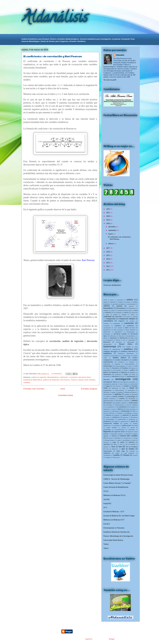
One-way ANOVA (109, 413)
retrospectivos (127, 438)
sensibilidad (126, 440)
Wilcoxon (115, 457)
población (126, 415)
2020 (108, 216)
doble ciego (134, 338)
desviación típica (85, 377)
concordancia (108, 321)
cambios (106, 310)
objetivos (120, 409)
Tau (121, 444)
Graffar (126, 370)
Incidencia (118, 374)
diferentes (113, 336)
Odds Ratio (115, 411)
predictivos (116, 417)
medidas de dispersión (131, 394)
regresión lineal (119, 432)
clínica (133, 315)
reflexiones (132, 430)
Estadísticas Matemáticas (33, 380)
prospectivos (124, 421)
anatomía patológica (119, 304)
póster (108, 417)
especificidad (116, 349)
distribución (124, 338)
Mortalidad (119, 401)
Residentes (118, 438)
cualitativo (118, 326)
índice (126, 374)
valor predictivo (129, 453)
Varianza (126, 455)
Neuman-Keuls (119, 405)
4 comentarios (57, 374)
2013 (108, 263)
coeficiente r (64, 377)
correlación (74, 377)
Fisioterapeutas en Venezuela (114, 528)
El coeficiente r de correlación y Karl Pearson (53, 56)
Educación (107, 342)
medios (108, 396)
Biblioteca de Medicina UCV (114, 520)
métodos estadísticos (110, 399)
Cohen (128, 317)
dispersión (113, 338)
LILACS (107, 524)
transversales (108, 451)
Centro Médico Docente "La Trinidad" (117, 483)
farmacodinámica (130, 364)
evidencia (132, 362)
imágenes (133, 372)
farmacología (108, 366)
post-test (135, 415)
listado (132, 388)
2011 (108, 270)
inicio (123, 376)
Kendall (126, 386)
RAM (136, 425)
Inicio (63, 389)
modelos (122, 399)
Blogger (112, 639)
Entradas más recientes (34, 389)
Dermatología (131, 332)
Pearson (74, 380)
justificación (134, 384)
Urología (132, 451)
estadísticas (108, 353)
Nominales (107, 409)
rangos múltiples (112, 427)
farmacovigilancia (120, 366)
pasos (136, 413)
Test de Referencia (112, 449)
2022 (108, 209)
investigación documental (128, 382)
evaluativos (121, 362)
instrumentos (131, 376)
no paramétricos (122, 407)
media (113, 392)
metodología (131, 396)
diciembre (112, 227)
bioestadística (108, 308)
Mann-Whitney (120, 390)
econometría (132, 340)
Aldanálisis (55, 19)
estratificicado (126, 356)
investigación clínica (110, 382)
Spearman (107, 444)
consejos (132, 321)
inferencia (115, 376)
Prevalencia (134, 417)
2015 (108, 255)
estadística (128, 349)
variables (27, 382)
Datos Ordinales (131, 330)
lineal (124, 388)
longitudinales (108, 390)
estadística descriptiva (111, 351)
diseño (105, 338)
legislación (115, 388)
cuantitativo (130, 326)
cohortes (135, 317)
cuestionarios (107, 328)
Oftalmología (125, 411)
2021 (108, 213)
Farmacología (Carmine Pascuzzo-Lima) (118, 475)
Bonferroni (132, 308)
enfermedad (131, 342)
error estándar (127, 347)
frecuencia (115, 368)
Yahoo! (106, 548)
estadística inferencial (128, 351)
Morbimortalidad (108, 401)
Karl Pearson (65, 380)
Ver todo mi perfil (110, 80)
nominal (133, 407)
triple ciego (121, 451)
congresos (121, 321)
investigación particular (110, 384)
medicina (118, 394)
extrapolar (118, 364)
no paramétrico (110, 407)
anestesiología (131, 304)
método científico (118, 396)
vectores (135, 455)
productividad (122, 419)
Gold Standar (117, 370)
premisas (125, 417)
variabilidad (107, 455)
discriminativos (131, 336)
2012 (108, 266)
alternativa (120, 300)
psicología (117, 425)
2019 (108, 220)
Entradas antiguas (89, 389)
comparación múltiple (127, 319)
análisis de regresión (39, 377)
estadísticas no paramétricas (112, 356)
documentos (109, 340)
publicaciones (127, 425)
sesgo (114, 442)
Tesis (113, 447)
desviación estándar (120, 334)
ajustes (112, 300)
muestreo (109, 403)
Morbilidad (132, 399)
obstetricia (107, 411)
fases (130, 366)
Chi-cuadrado (117, 312)
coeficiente (107, 316)
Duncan (118, 340)
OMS (134, 411)
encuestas (119, 342)
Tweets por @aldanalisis (112, 285)
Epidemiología (110, 346)
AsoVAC (107, 499)
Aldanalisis (120, 55)
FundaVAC (108, 504)
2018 (108, 223)
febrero (111, 244)
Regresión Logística (117, 434)
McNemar (106, 392)
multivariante (133, 403)
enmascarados (108, 344)
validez (117, 453)
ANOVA (107, 306)
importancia (107, 374)
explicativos (107, 364)
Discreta (121, 336)
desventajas (107, 334)
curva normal (118, 328)
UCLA (106, 491)
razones (124, 427)
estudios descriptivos (122, 360)
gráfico (133, 370)
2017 (108, 248)
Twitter (106, 544)
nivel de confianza (132, 405)
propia (116, 421)
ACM (105, 300)
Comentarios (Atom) (66, 395)
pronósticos (107, 421)
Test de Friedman (132, 447)
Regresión (107, 432)
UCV (105, 508)
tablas (115, 444)
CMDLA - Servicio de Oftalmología (117, 479)
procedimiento (110, 419)
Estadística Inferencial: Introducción (117, 532)
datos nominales (118, 330)
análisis (130, 300)
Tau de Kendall (130, 444)
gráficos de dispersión (51, 380)
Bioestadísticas (53, 377)
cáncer (113, 310)
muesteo (127, 401)
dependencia (119, 332)
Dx (124, 340)
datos (127, 328)
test (120, 447)
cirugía (115, 315)
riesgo (136, 438)
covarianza (107, 326)
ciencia (126, 312)
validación (107, 453)
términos (106, 447)
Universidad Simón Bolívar (113, 540)
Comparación (111, 319)
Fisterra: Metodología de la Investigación (118, 536)
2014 (108, 259)
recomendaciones (120, 430)
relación (114, 436)
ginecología (107, 370)
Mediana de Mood (130, 392)
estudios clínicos (119, 358)
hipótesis (124, 372)
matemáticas (131, 390)
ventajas (108, 457)
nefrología (109, 405)
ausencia (131, 306)
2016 (108, 252)
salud (119, 440)
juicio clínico (124, 384)
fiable (136, 366)
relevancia (109, 438)
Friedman (125, 368)
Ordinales (120, 413)
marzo (111, 234)
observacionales (131, 409)
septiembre (113, 230)
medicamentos (108, 394)
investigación (123, 379)
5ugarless (89, 639)
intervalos (107, 379)
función (133, 368)
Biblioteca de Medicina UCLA (115, 495)
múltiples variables (121, 403)
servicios (106, 442)
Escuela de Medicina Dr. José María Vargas (119, 516)
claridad (124, 315)
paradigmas (128, 413)
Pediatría (117, 415)
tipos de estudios (128, 449)
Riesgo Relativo (110, 440)
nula (114, 409)
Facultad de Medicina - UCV (114, 512)
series (134, 440)
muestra (135, 401)
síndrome (132, 442)
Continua (106, 323)
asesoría (119, 306)
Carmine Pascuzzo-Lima (124, 310)
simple (122, 442)
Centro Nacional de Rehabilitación (116, 487)
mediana (120, 392)
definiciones (107, 332)
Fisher (107, 368)
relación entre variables (87, 380)
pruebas (126, 423)
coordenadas (116, 323)
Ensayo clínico (126, 344)
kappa (108, 386)
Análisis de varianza (124, 302)
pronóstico (132, 419)
